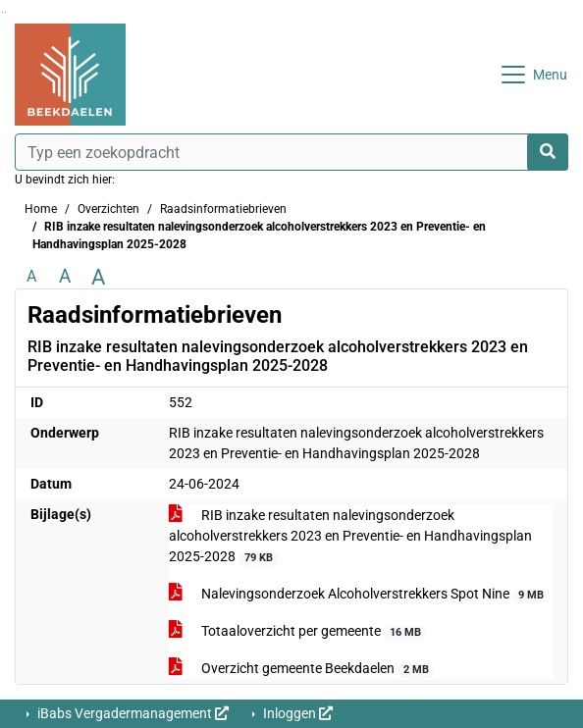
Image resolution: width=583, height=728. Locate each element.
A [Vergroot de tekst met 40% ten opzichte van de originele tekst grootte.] (98, 277)
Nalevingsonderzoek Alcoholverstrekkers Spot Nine (360, 595)
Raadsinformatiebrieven (223, 209)
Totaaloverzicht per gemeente (298, 632)
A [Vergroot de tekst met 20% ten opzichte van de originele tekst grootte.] (65, 276)
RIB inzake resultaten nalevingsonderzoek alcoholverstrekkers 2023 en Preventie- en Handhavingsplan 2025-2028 (350, 537)
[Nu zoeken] (548, 152)
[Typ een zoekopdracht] (291, 152)
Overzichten (108, 209)
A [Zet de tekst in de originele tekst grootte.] (31, 276)
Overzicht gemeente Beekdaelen (302, 669)
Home (41, 209)
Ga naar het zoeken (2, 12)
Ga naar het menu (5, 12)
